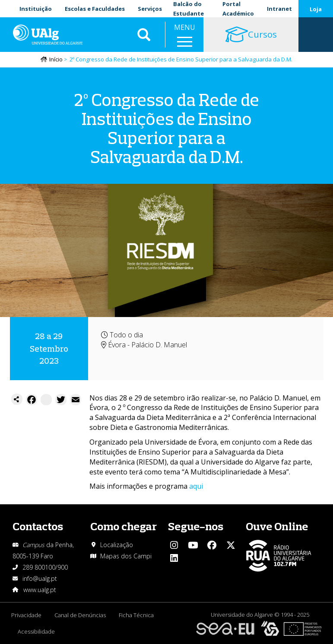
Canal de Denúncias (80, 615)
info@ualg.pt (40, 578)
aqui (196, 486)
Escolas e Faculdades (95, 9)
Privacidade (26, 615)
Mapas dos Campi (126, 556)
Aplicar (144, 35)
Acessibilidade (36, 631)
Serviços (150, 9)
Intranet (279, 9)
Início (56, 59)
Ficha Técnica (136, 615)
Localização (117, 545)
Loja (316, 9)
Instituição (36, 9)
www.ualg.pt (40, 590)
